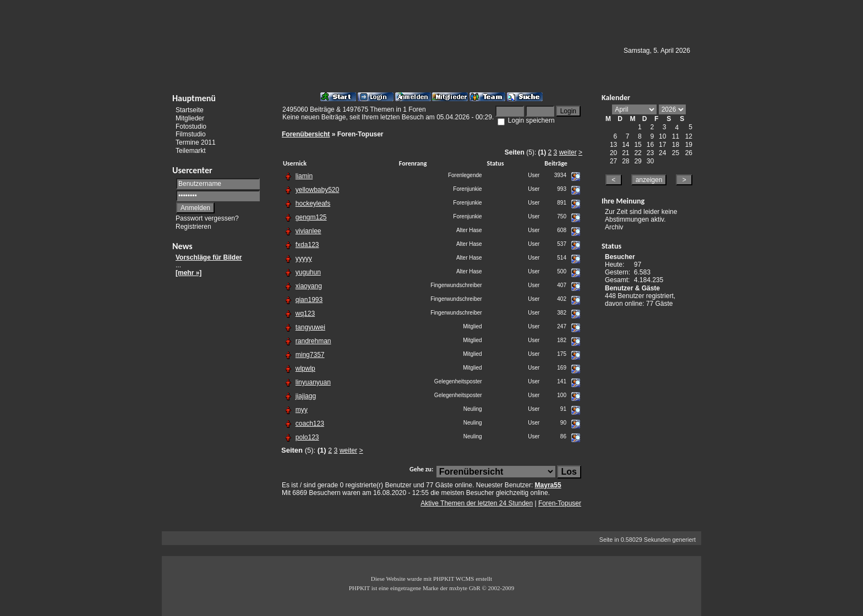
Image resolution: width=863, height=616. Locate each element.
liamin (304, 176)
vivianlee (308, 231)
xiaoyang (309, 286)
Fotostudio (191, 126)
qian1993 (309, 300)
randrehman (313, 341)
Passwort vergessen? (207, 218)
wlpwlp (305, 369)
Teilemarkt (191, 151)
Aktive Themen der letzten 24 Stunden (477, 503)
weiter (568, 152)
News (182, 246)
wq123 (305, 313)
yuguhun (308, 272)
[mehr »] (189, 273)
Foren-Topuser (560, 503)
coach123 (310, 424)
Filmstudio (191, 134)
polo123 (307, 437)
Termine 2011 (196, 142)
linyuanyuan (313, 382)
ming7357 (310, 355)
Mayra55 (548, 485)
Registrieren (193, 227)
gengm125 (311, 217)
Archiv (614, 227)
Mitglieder (190, 118)
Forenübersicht (306, 134)
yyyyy (304, 258)
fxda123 (307, 245)
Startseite (190, 110)
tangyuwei (310, 327)
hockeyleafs (313, 204)
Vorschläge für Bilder (209, 257)
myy (302, 410)
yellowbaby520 (317, 190)
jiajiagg (306, 396)
